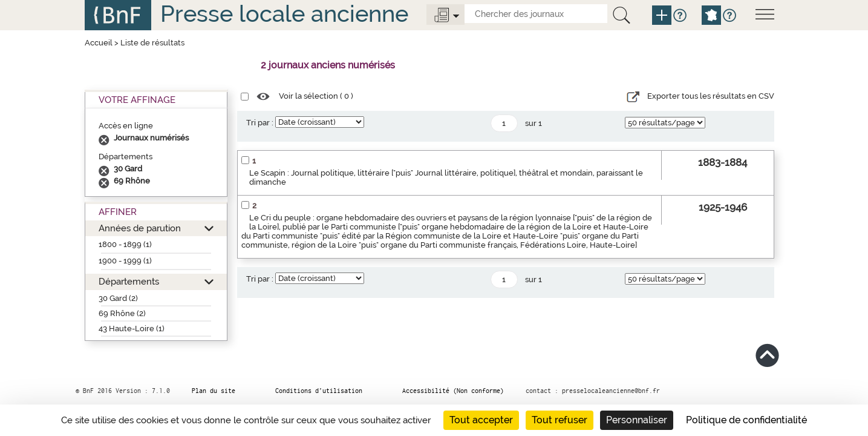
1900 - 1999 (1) (125, 261)
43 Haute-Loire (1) (132, 329)
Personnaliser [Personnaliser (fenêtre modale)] (637, 420)
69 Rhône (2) (122, 313)
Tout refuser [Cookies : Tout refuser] (560, 420)
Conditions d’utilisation (319, 391)
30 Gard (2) (118, 298)
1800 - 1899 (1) (125, 244)
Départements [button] (129, 281)
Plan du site (214, 391)
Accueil (99, 43)
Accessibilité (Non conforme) (453, 391)
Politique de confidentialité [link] (746, 420)
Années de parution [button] (140, 228)
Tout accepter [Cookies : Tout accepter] (481, 420)
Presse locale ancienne (284, 14)
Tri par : (260, 123)
